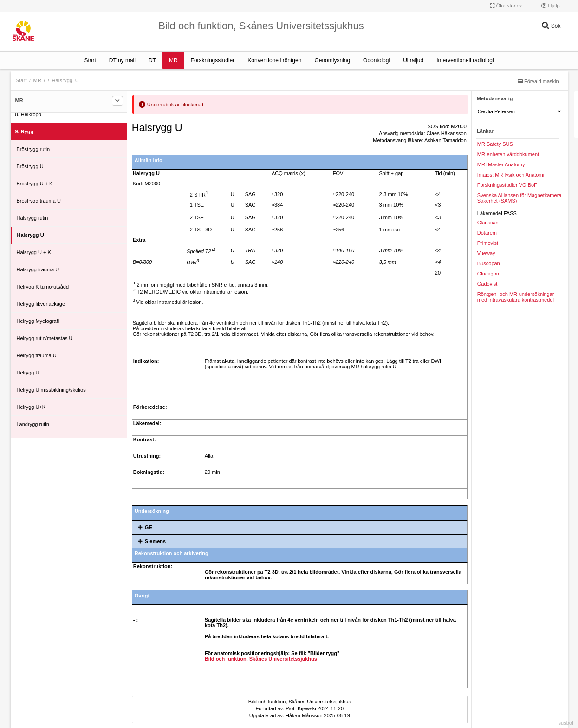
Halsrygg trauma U (38, 269)
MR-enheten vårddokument (508, 154)
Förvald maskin (538, 81)
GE (143, 527)
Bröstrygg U (30, 166)
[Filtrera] (117, 101)
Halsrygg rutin (32, 218)
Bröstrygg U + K (35, 184)
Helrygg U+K (31, 407)
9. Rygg (25, 131)
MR (173, 60)
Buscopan (489, 263)
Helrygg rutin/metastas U (45, 338)
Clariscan (488, 223)
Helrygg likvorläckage (41, 304)
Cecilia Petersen (519, 111)
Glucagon (488, 274)
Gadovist (487, 284)
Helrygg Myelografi (38, 321)
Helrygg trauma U (37, 355)
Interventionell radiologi (465, 60)
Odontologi (377, 60)
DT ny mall (122, 60)
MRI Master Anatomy (501, 164)
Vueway (486, 253)
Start (90, 60)
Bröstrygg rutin (33, 149)
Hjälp (550, 6)
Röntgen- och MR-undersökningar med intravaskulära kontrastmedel (516, 297)
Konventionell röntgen (274, 60)
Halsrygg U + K (34, 252)
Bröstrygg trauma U (39, 201)
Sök (551, 26)
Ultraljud (413, 60)
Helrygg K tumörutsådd (43, 287)
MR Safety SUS (495, 144)
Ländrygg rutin (33, 424)
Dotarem (487, 233)
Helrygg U (28, 373)
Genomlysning (332, 60)
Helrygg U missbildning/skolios (51, 390)
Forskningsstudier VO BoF (507, 185)
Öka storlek (506, 6)
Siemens (150, 541)
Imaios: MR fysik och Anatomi (511, 175)
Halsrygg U (65, 80)
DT (152, 60)
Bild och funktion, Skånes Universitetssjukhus (261, 659)
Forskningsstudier (213, 60)
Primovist (488, 243)
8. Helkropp (28, 114)
